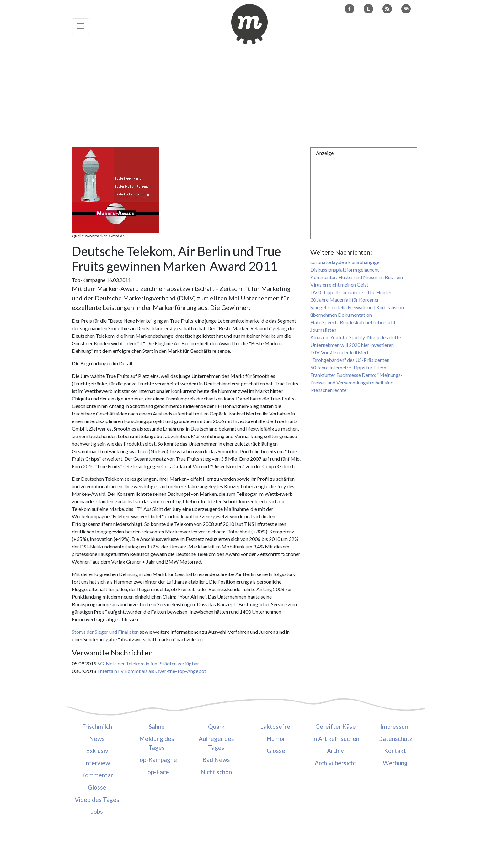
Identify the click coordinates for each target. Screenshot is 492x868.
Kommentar (97, 775)
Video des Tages (97, 799)
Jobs (97, 811)
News (97, 739)
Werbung (395, 763)
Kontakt (395, 751)
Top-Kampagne (157, 760)
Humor (276, 739)
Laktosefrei (276, 726)
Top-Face (157, 772)
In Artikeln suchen (336, 739)
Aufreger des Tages (216, 743)
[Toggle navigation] (81, 26)
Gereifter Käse (336, 726)
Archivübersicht (336, 763)
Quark (216, 726)
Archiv (335, 751)
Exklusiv (97, 751)
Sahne (157, 726)
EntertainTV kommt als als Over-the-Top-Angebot (152, 671)
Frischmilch (97, 726)
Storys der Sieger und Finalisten (105, 632)
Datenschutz (395, 739)
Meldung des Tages (157, 743)
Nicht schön (216, 772)
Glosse (97, 787)
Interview (97, 763)
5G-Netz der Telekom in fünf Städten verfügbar (148, 663)
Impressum (395, 726)
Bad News (216, 760)
